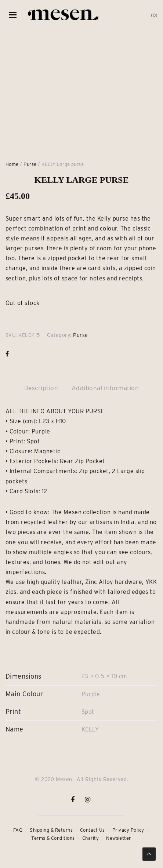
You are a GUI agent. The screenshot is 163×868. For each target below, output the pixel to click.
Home (12, 164)
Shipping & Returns (51, 830)
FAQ (18, 830)
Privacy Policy (128, 830)
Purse (30, 164)
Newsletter (119, 838)
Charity (90, 838)
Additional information (105, 388)
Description (41, 388)
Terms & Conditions (53, 838)
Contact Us (93, 830)
